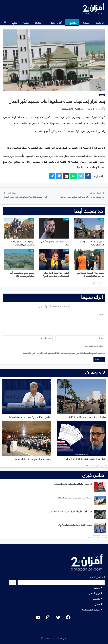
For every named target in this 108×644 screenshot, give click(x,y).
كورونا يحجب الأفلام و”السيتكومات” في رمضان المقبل (25, 197)
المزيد (26, 22)
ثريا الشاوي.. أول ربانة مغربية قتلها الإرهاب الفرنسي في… (70, 511)
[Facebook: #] (68, 617)
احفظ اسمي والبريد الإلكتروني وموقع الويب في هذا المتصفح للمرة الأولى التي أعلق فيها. (62, 353)
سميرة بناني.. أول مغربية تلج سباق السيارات (75, 498)
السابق (101, 282)
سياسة (86, 22)
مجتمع (73, 22)
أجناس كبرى (56, 22)
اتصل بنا (96, 604)
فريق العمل (95, 593)
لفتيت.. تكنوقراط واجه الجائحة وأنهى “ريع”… (74, 525)
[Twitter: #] (58, 617)
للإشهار (97, 598)
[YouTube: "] (38, 617)
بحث (13, 582)
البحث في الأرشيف (96, 577)
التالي (94, 282)
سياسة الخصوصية (91, 609)
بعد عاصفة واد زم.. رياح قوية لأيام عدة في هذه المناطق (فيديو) (82, 198)
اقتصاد (39, 22)
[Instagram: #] (48, 617)
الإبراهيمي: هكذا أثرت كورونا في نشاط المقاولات (73, 484)
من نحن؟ (96, 587)
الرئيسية (100, 22)
